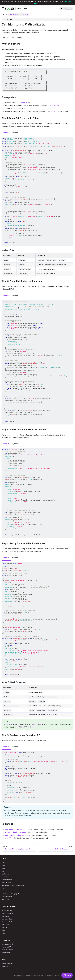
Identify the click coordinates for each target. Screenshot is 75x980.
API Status (6, 967)
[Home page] (3, 15)
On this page (7, 19)
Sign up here (24, 103)
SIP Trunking (6, 953)
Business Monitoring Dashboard (17, 835)
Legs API (8, 838)
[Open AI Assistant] (67, 975)
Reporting (5, 927)
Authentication (54, 106)
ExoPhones (5, 874)
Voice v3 (4, 868)
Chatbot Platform (7, 950)
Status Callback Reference (15, 832)
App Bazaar (5, 925)
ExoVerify (5, 891)
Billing (3, 930)
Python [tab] (15, 132)
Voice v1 (4, 863)
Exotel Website (7, 944)
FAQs (3, 933)
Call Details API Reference (15, 829)
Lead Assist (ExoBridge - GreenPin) (13, 885)
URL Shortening (7, 897)
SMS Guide (5, 916)
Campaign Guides (7, 922)
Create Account (8, 964)
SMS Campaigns (7, 882)
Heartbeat (5, 877)
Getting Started (7, 910)
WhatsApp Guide (7, 919)
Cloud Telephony (7, 913)
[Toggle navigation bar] (3, 8)
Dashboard (6, 947)
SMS (3, 871)
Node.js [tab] (6, 132)
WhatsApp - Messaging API (11, 894)
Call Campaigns (7, 880)
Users (4, 888)
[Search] (66, 8)
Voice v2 (4, 866)
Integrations (5, 899)
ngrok (53, 112)
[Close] (74, 3)
